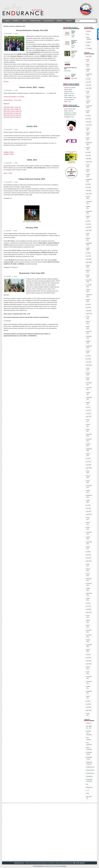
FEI (87, 784)
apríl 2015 (89, 514)
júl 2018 (88, 356)
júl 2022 (88, 184)
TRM (88, 794)
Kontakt (69, 21)
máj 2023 (89, 159)
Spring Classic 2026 (73, 32)
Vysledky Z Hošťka (9, 152)
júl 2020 (88, 253)
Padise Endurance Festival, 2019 (32, 179)
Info (26, 20)
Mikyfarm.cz (89, 787)
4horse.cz (89, 723)
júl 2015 (88, 505)
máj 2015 (89, 511)
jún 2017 (89, 410)
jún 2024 (89, 119)
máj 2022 (89, 191)
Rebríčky (60, 21)
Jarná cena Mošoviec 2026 (74, 52)
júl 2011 (88, 701)
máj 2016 (89, 465)
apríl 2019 (89, 314)
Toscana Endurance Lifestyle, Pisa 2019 (32, 30)
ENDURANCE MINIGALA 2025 (70, 68)
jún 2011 (89, 704)
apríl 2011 (89, 710)
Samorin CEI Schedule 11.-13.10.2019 (14, 97)
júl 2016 (88, 459)
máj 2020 (89, 259)
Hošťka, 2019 (32, 126)
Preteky (17, 20)
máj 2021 (89, 227)
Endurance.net (90, 767)
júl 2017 (88, 407)
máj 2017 (89, 413)
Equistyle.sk (89, 776)
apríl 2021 (89, 230)
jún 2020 (89, 256)
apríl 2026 (89, 56)
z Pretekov (89, 48)
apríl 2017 (89, 417)
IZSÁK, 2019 (32, 160)
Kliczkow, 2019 (32, 228)
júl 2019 (88, 304)
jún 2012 (89, 658)
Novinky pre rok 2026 (74, 75)
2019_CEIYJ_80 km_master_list (12, 117)
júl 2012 (88, 655)
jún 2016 (89, 462)
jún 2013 (89, 606)
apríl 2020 (89, 262)
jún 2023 (89, 156)
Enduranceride (90, 770)
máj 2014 (89, 558)
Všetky (88, 45)
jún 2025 (89, 82)
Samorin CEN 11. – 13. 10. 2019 (12, 100)
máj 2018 (89, 362)
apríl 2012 (89, 664)
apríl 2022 (89, 194)
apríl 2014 (89, 561)
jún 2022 (89, 187)
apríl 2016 (89, 468)
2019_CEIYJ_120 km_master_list (12, 111)
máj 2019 (89, 311)
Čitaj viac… (7, 82)
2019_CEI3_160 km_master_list (12, 107)
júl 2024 (88, 116)
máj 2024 (89, 122)
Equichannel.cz (90, 773)
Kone (88, 34)
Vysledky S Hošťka (9, 154)
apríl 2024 (89, 125)
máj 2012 (89, 661)
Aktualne (89, 31)
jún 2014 (89, 555)
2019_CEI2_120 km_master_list (12, 109)
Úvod (9, 20)
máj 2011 (89, 707)
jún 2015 (89, 508)
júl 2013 (88, 603)
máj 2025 (89, 85)
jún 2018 (89, 359)
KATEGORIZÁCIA (49, 21)
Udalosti (88, 42)
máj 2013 (89, 609)
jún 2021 (89, 224)
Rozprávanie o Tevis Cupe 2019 (32, 273)
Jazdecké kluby (35, 21)
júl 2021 (88, 221)
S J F (88, 790)
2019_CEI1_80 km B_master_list (12, 115)
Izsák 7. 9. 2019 (8, 173)
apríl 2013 (89, 612)
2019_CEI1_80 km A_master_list (12, 113)
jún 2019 (89, 308)
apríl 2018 (89, 365)
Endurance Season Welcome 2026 (74, 42)
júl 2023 (88, 152)
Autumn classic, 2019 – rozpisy (32, 87)
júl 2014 (88, 552)
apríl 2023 (89, 162)
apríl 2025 (89, 88)
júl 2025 (88, 79)
